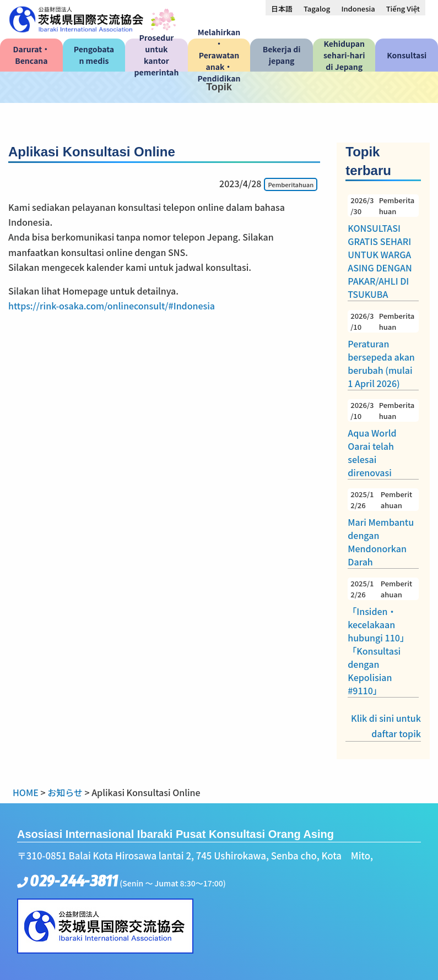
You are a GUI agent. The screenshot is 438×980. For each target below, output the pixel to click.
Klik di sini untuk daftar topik (386, 725)
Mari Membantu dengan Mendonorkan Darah (383, 528)
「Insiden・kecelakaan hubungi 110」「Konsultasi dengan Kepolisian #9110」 (383, 637)
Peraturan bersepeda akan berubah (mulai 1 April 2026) (383, 350)
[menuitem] (282, 8)
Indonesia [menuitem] (358, 9)
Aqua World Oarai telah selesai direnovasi (383, 439)
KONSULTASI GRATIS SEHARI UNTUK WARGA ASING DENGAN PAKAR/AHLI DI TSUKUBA (383, 247)
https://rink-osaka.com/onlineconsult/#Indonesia (112, 306)
